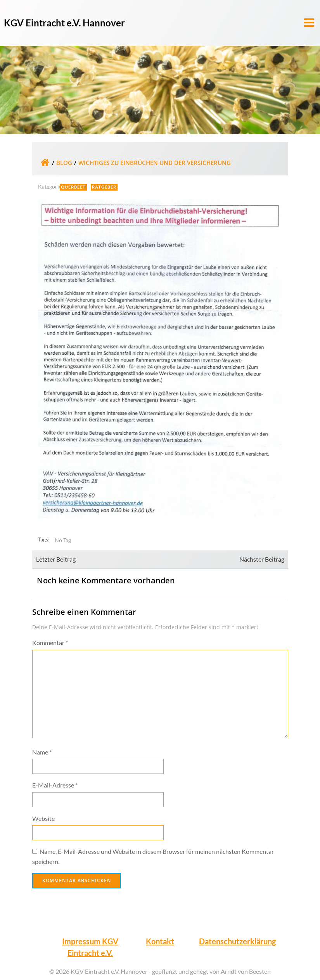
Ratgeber (104, 187)
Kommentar (50, 643)
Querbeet (73, 187)
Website (43, 818)
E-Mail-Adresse (55, 785)
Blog (64, 163)
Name (42, 752)
